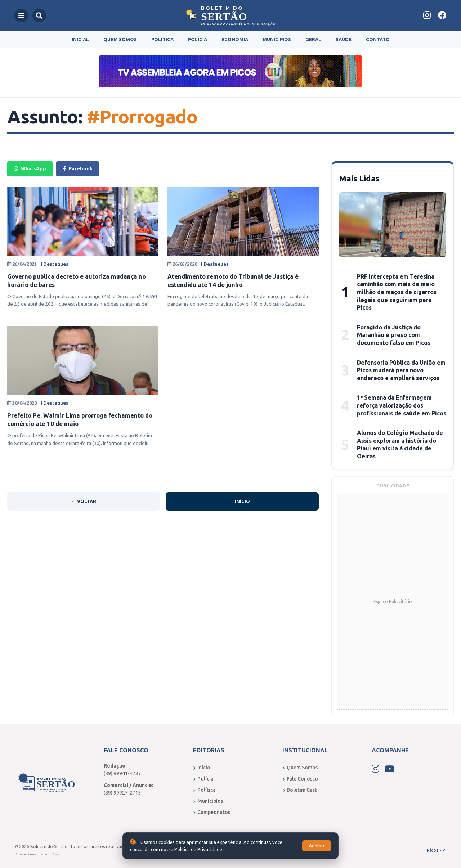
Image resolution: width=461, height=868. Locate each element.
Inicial (80, 39)
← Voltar (84, 501)
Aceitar (317, 846)
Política (162, 39)
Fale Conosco (300, 779)
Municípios (277, 39)
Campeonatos (212, 812)
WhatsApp (30, 168)
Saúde (344, 39)
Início (242, 501)
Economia (235, 39)
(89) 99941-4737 (122, 773)
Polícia (198, 39)
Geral (313, 39)
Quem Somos (120, 39)
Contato (378, 39)
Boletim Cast (300, 790)
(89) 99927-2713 (122, 793)
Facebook (78, 168)
